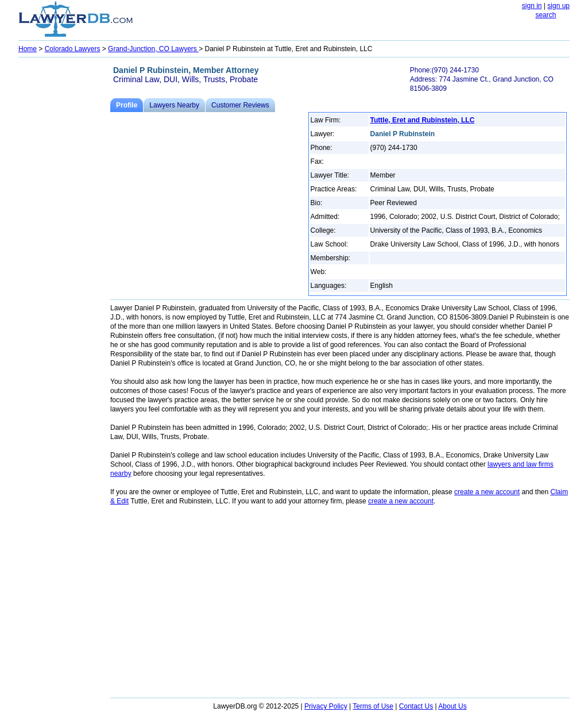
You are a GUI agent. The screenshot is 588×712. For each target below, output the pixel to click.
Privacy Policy (326, 706)
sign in (532, 6)
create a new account (487, 492)
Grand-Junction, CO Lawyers (153, 49)
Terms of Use (373, 706)
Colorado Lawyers (73, 49)
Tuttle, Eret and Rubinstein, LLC (423, 120)
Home (28, 49)
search (546, 15)
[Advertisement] (64, 233)
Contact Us (416, 706)
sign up (558, 6)
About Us (452, 706)
